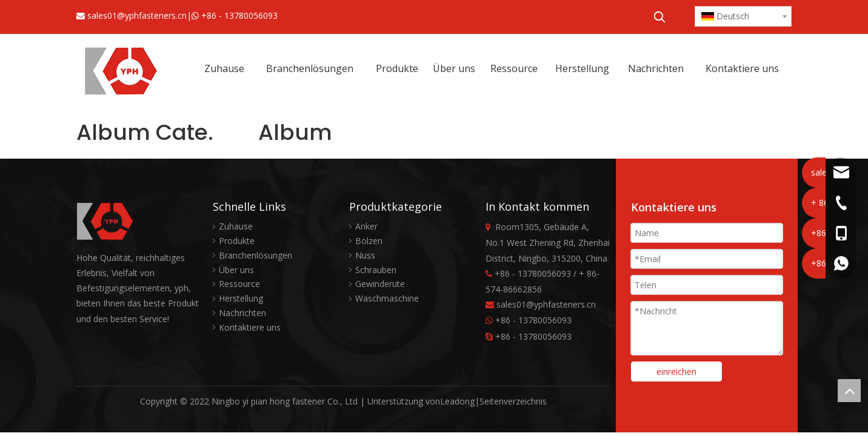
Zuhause (236, 226)
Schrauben (376, 270)
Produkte (237, 241)
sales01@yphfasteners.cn (137, 15)
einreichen (676, 372)
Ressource (239, 284)
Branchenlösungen (255, 255)
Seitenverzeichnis (513, 401)
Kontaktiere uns (250, 327)
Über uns (236, 270)
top (849, 391)
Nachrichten (242, 313)
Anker (366, 226)
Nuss (365, 255)
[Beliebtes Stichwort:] (659, 17)
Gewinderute (380, 284)
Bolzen (369, 241)
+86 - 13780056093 (239, 15)
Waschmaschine (387, 298)
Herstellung (241, 298)
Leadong (457, 401)
